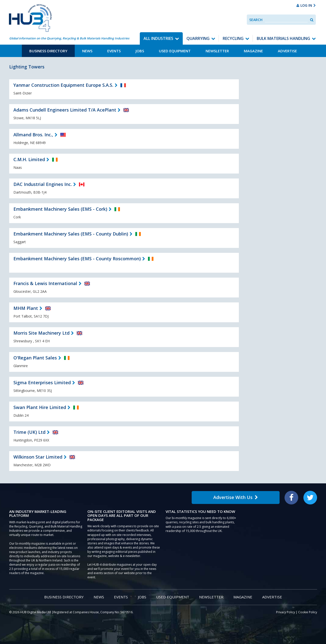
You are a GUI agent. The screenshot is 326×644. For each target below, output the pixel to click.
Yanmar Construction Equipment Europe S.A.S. (63, 85)
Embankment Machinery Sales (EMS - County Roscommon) (77, 259)
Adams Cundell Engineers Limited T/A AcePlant (65, 110)
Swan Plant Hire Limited (40, 407)
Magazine (253, 51)
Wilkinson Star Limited (38, 457)
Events (114, 51)
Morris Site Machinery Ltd (41, 333)
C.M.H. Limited (29, 159)
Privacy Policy (286, 612)
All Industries (158, 38)
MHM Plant (26, 308)
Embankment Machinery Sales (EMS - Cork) (60, 209)
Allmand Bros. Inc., (33, 135)
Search (256, 20)
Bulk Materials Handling (283, 38)
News (87, 51)
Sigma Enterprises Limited (42, 382)
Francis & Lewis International (45, 283)
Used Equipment (175, 51)
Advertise (287, 51)
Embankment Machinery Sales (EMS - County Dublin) (71, 234)
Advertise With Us (236, 497)
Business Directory (48, 51)
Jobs (140, 51)
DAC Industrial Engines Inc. (43, 184)
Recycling (233, 38)
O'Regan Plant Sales (35, 358)
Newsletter (217, 51)
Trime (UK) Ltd (29, 432)
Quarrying (198, 38)
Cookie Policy (308, 612)
